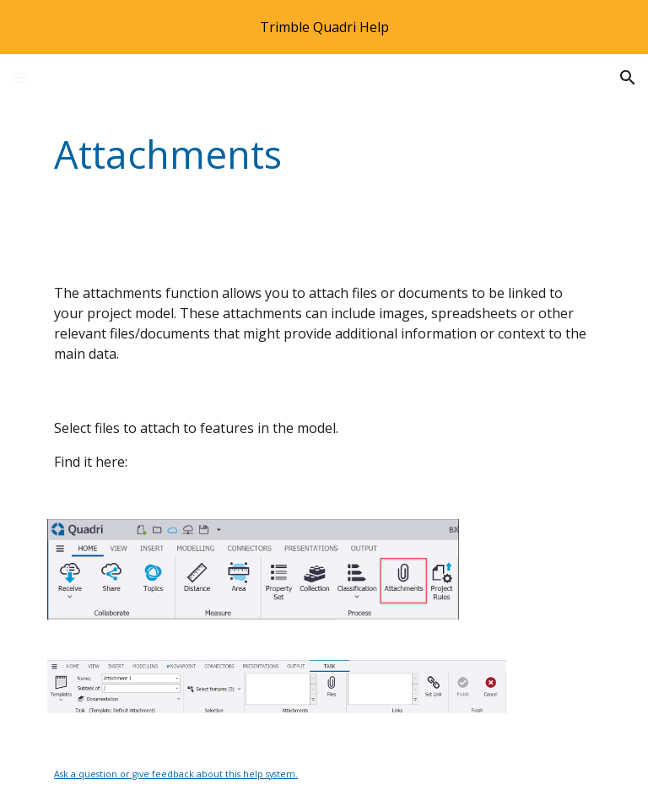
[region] (324, 27)
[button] (20, 77)
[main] (276, 155)
